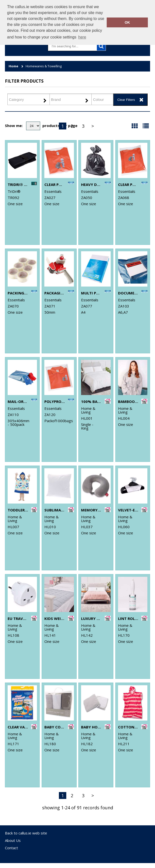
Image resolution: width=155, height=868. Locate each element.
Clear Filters (126, 100)
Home (13, 66)
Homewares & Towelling (44, 66)
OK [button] (127, 22)
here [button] (82, 37)
